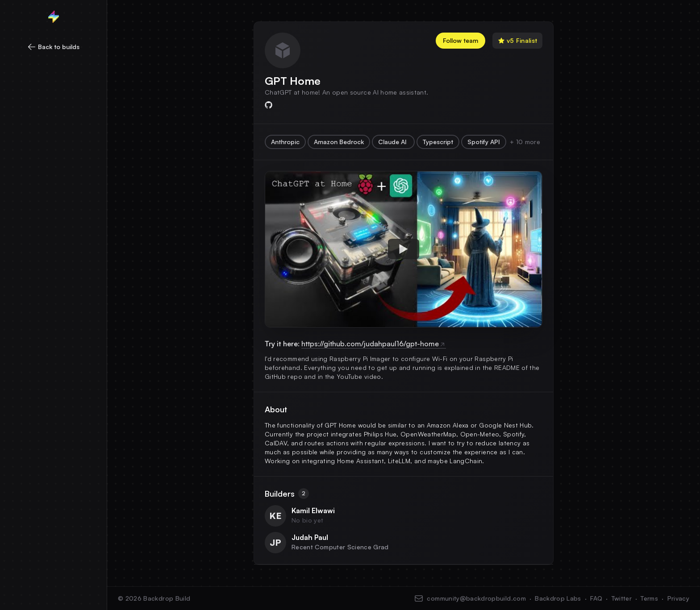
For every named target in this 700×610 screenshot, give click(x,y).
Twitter (622, 598)
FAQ (596, 598)
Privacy (678, 598)
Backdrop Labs (558, 598)
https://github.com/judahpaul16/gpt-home (374, 344)
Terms (649, 598)
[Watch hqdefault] (404, 249)
